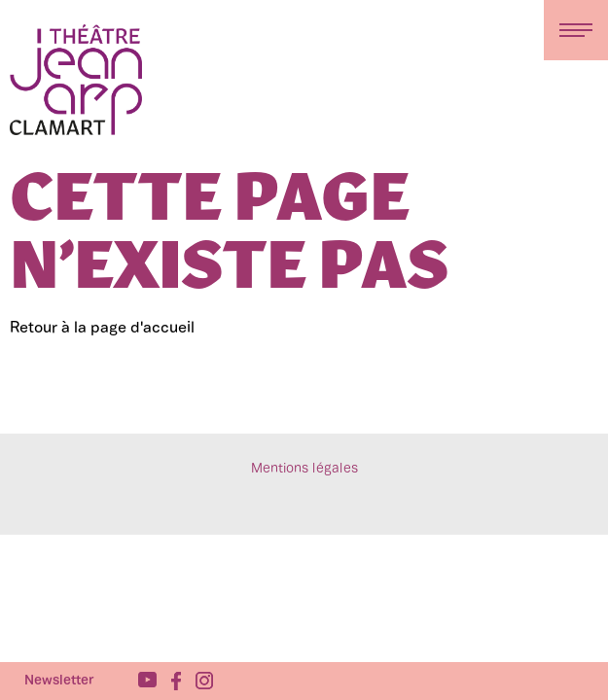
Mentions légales (304, 469)
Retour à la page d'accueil (102, 329)
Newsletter (59, 681)
